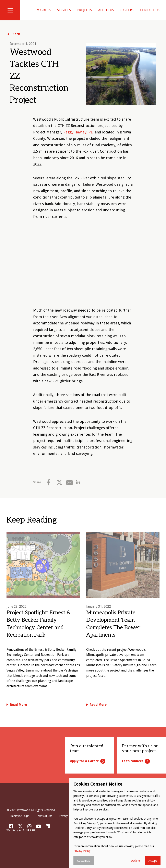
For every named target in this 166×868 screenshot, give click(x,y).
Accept (153, 861)
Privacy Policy (67, 821)
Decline (135, 861)
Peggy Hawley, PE (78, 137)
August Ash (27, 836)
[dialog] (118, 823)
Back (16, 39)
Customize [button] (84, 861)
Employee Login (20, 821)
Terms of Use (44, 821)
